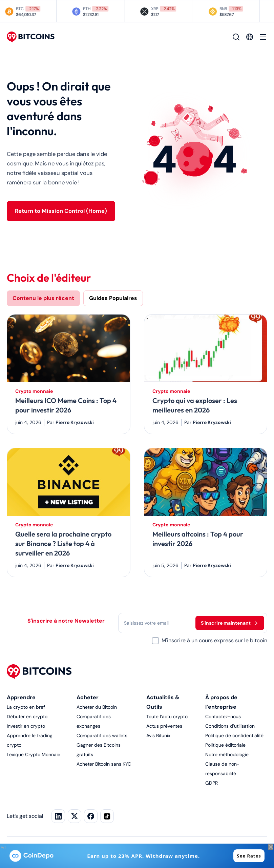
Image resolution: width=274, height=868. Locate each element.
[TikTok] (107, 816)
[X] (75, 816)
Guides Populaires (113, 298)
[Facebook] (91, 816)
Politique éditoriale (225, 745)
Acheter (88, 697)
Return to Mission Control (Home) (61, 211)
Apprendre (21, 697)
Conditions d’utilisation (230, 726)
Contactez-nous (223, 716)
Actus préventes (164, 726)
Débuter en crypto (27, 716)
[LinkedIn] (58, 816)
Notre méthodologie (227, 754)
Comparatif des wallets (102, 735)
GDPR (212, 783)
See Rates (249, 856)
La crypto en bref (26, 707)
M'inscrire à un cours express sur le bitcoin (214, 640)
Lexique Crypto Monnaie (34, 754)
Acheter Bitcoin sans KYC (104, 764)
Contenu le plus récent (43, 298)
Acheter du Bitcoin (97, 707)
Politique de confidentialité (234, 735)
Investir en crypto (26, 726)
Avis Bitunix (158, 735)
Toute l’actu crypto (167, 716)
